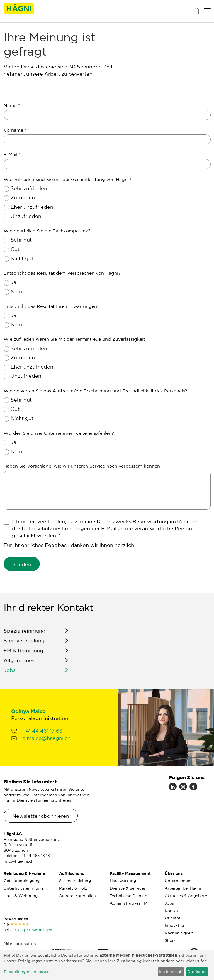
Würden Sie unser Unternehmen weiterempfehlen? (59, 433)
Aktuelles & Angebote (186, 896)
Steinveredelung (24, 644)
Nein (16, 291)
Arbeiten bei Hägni (183, 888)
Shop (170, 940)
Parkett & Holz (73, 888)
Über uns (174, 873)
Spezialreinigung (25, 634)
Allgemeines (19, 664)
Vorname (15, 130)
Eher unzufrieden (32, 207)
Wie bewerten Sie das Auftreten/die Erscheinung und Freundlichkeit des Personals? (95, 391)
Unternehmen (178, 881)
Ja (13, 282)
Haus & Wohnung (21, 896)
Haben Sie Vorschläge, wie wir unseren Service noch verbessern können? (83, 466)
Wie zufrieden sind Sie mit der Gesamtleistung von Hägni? (67, 179)
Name (12, 105)
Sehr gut (21, 240)
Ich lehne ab (171, 972)
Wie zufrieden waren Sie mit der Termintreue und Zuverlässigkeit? (76, 339)
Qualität (173, 918)
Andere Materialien (77, 896)
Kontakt (172, 911)
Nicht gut (22, 258)
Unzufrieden (26, 216)
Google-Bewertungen (33, 930)
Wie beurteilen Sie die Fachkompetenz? (47, 231)
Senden (22, 564)
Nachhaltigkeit (179, 933)
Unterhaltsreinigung (23, 888)
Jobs (10, 674)
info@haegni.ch (19, 861)
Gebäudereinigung (22, 881)
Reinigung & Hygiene (24, 873)
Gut (15, 249)
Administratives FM (129, 903)
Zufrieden (23, 197)
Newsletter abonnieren (41, 816)
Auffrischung (72, 873)
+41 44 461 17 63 (42, 734)
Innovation (175, 925)
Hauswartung (123, 881)
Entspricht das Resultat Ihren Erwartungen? (52, 306)
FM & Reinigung (23, 654)
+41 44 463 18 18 (34, 856)
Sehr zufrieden (29, 188)
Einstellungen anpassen (27, 972)
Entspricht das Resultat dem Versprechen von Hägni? (62, 273)
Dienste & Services (128, 888)
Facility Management (130, 873)
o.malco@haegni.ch (46, 741)
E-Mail (12, 154)
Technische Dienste (128, 896)
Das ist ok (197, 972)
